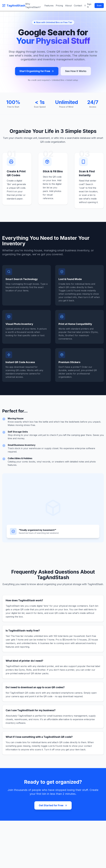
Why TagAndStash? (33, 6)
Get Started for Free (53, 805)
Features (49, 6)
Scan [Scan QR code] (99, 5)
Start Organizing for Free (37, 71)
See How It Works (76, 71)
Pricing (59, 6)
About (68, 6)
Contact (78, 6)
